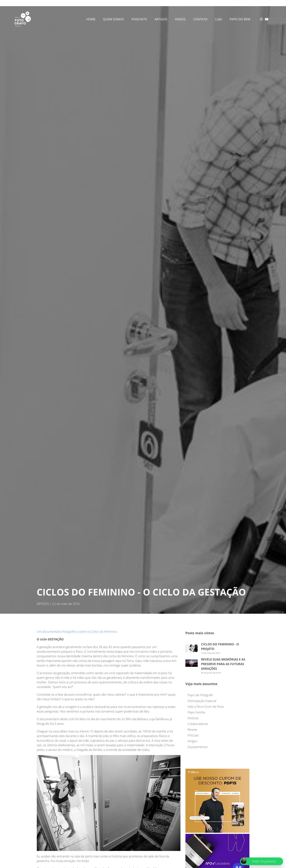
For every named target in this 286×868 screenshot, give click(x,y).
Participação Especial (202, 701)
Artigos (193, 741)
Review (193, 730)
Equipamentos (198, 747)
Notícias (193, 718)
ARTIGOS (43, 604)
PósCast (193, 735)
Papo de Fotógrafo (200, 695)
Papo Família (196, 712)
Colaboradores (198, 724)
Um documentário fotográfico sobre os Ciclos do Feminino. (77, 632)
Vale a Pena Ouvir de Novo (206, 707)
